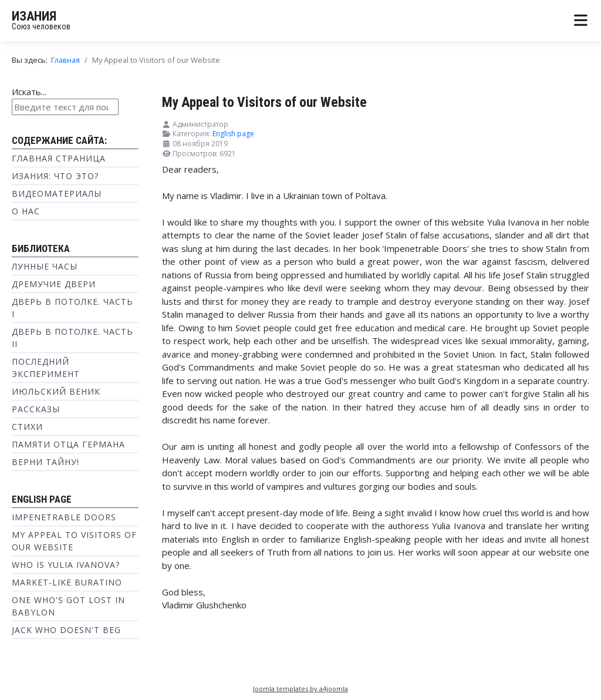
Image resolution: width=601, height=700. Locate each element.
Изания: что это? (55, 176)
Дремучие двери (54, 284)
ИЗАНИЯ (34, 16)
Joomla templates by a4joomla (300, 689)
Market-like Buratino (67, 582)
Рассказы (36, 409)
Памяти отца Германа (68, 444)
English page (233, 134)
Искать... (29, 92)
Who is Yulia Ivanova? (66, 565)
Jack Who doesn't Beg (66, 630)
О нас (26, 211)
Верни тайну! (45, 462)
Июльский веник (56, 391)
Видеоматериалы (57, 193)
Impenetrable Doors (64, 517)
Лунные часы (45, 266)
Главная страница (59, 158)
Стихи (27, 427)
